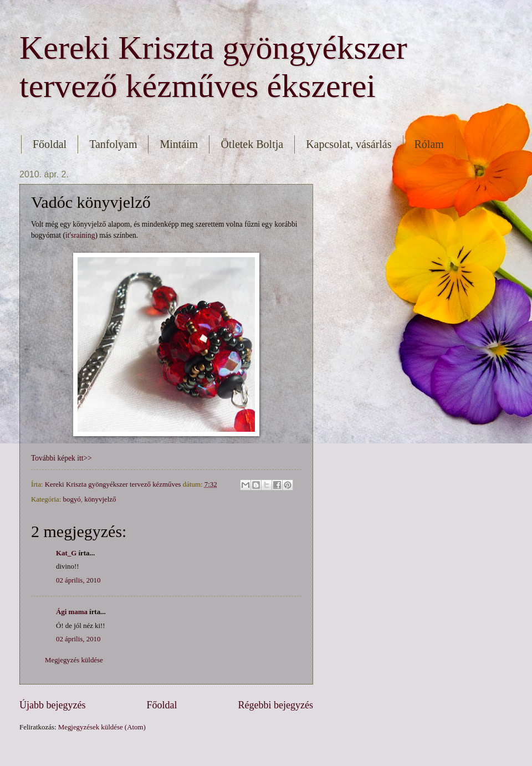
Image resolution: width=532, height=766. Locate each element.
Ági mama (72, 612)
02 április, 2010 (78, 580)
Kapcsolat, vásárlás (349, 144)
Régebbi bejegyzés (275, 705)
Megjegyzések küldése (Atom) (102, 727)
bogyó (72, 499)
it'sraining (80, 235)
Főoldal (50, 144)
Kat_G (66, 553)
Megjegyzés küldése (74, 660)
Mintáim (179, 144)
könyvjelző (100, 499)
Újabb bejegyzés (53, 705)
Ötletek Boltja (252, 144)
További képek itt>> (62, 458)
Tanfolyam (113, 144)
